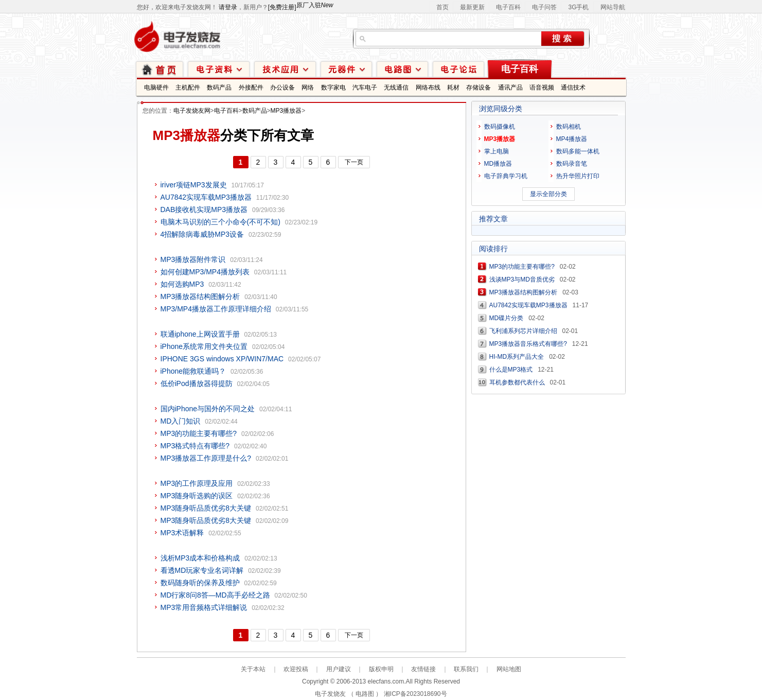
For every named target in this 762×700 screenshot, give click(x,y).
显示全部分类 (548, 194)
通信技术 (573, 87)
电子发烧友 (330, 694)
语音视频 (542, 87)
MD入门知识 (181, 421)
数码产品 (219, 87)
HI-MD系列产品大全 (517, 357)
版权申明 (381, 669)
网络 (308, 87)
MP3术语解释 (182, 533)
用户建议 (339, 669)
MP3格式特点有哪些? (195, 446)
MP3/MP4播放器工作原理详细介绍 (216, 309)
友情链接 (423, 669)
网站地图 (509, 669)
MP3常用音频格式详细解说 (204, 607)
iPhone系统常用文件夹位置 (204, 346)
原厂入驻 (315, 5)
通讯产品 (510, 87)
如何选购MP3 (182, 284)
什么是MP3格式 (511, 370)
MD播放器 (498, 164)
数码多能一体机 (578, 151)
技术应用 (285, 69)
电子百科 (508, 7)
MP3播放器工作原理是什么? (206, 458)
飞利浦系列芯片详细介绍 (523, 331)
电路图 (402, 69)
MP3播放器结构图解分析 (200, 296)
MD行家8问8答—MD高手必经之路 (215, 595)
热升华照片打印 (578, 176)
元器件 (346, 69)
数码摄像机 (500, 127)
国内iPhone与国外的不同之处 (208, 409)
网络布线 (428, 87)
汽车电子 (365, 87)
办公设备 (282, 87)
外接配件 (251, 87)
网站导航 (613, 7)
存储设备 (479, 87)
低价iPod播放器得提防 (197, 383)
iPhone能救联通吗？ (193, 371)
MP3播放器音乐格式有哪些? (528, 344)
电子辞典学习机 (506, 176)
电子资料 (219, 69)
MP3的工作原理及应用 (197, 483)
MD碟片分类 (507, 318)
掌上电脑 (497, 151)
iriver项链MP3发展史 (194, 185)
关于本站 (253, 669)
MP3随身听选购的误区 (197, 496)
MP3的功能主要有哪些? (199, 433)
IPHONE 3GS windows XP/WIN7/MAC (222, 359)
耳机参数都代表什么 (517, 382)
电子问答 (544, 7)
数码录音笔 (572, 164)
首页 (442, 7)
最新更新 (472, 7)
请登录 (228, 7)
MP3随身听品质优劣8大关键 (206, 508)
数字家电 (333, 87)
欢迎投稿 (296, 669)
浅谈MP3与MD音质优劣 (522, 279)
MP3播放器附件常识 (193, 259)
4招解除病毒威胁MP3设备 (202, 234)
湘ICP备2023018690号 (415, 694)
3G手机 (578, 7)
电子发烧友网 (192, 111)
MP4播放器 (572, 139)
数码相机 (569, 127)
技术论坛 (458, 69)
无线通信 (396, 87)
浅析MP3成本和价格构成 (200, 558)
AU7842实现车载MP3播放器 (206, 197)
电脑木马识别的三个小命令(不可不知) (220, 222)
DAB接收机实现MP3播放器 (204, 209)
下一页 (354, 162)
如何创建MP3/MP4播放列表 (205, 272)
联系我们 (466, 669)
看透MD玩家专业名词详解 (202, 570)
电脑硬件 (156, 87)
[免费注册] (282, 7)
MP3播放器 (286, 111)
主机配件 (188, 87)
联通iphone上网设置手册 (200, 334)
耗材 (453, 87)
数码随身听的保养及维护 (200, 583)
